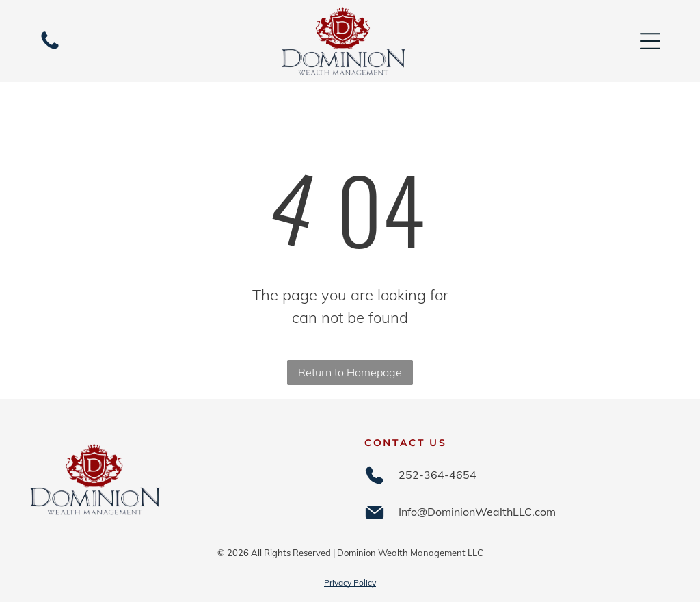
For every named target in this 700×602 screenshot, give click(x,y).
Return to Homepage (350, 372)
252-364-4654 (437, 475)
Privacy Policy (350, 583)
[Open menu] (650, 41)
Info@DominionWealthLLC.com (477, 512)
